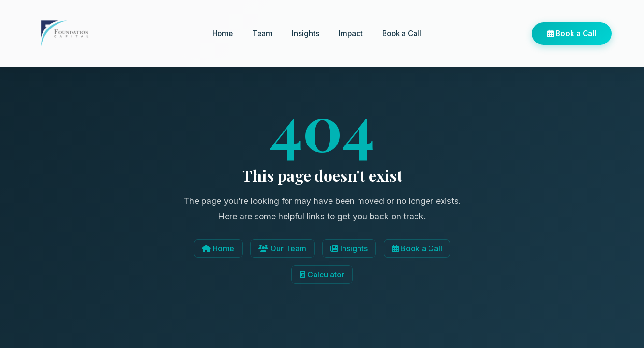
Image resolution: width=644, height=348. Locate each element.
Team (262, 34)
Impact (351, 34)
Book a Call (402, 34)
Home (222, 34)
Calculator (322, 275)
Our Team (282, 248)
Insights (306, 34)
